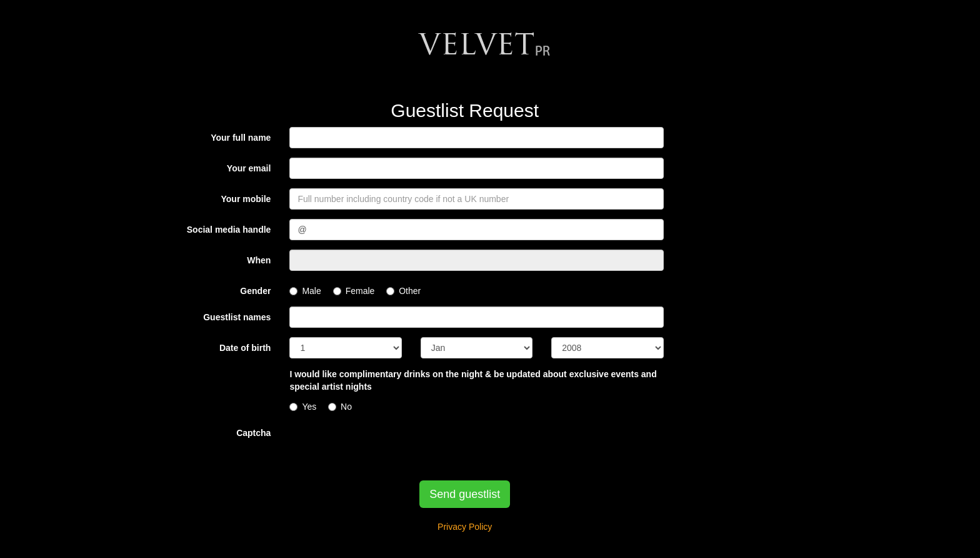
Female (354, 291)
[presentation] (384, 447)
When (259, 260)
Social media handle (229, 230)
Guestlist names (237, 317)
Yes (303, 407)
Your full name (241, 138)
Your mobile (246, 199)
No (340, 407)
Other (403, 291)
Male (305, 291)
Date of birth (245, 348)
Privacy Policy (465, 527)
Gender (255, 291)
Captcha (253, 433)
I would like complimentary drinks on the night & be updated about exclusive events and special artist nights (473, 380)
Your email (249, 168)
